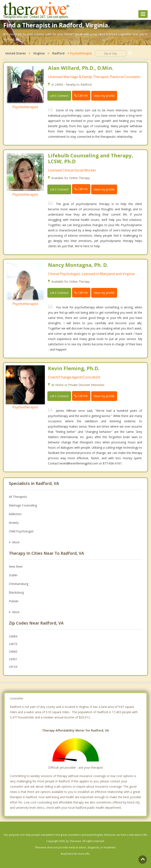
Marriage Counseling (23, 505)
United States (15, 53)
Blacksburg (16, 592)
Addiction (15, 514)
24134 (13, 667)
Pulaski (14, 601)
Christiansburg (19, 584)
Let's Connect (59, 96)
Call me (81, 95)
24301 (13, 659)
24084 (13, 636)
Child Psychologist (21, 531)
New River (16, 566)
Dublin (13, 575)
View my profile (104, 96)
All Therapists (18, 497)
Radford (58, 53)
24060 (13, 651)
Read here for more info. (76, 854)
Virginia (39, 53)
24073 (13, 644)
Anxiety (14, 523)
